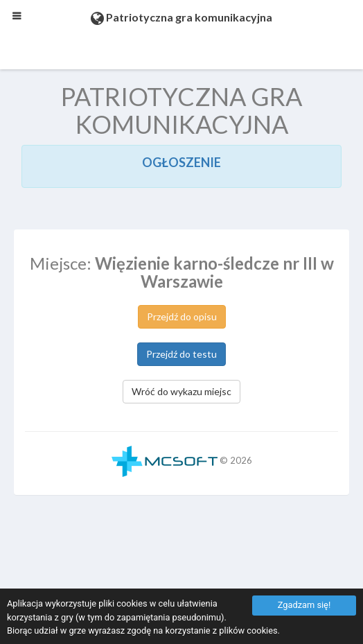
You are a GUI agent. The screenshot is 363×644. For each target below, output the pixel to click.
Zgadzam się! (304, 605)
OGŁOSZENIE (181, 162)
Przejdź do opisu (182, 316)
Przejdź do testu (181, 354)
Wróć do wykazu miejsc (181, 391)
